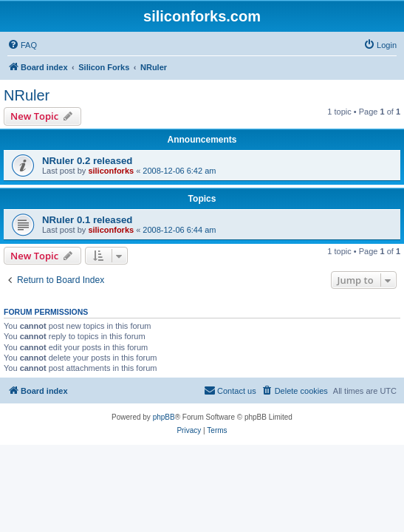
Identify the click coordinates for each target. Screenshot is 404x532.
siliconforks (111, 171)
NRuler (27, 95)
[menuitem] (22, 45)
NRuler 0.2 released (87, 161)
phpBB (164, 417)
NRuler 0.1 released (87, 220)
